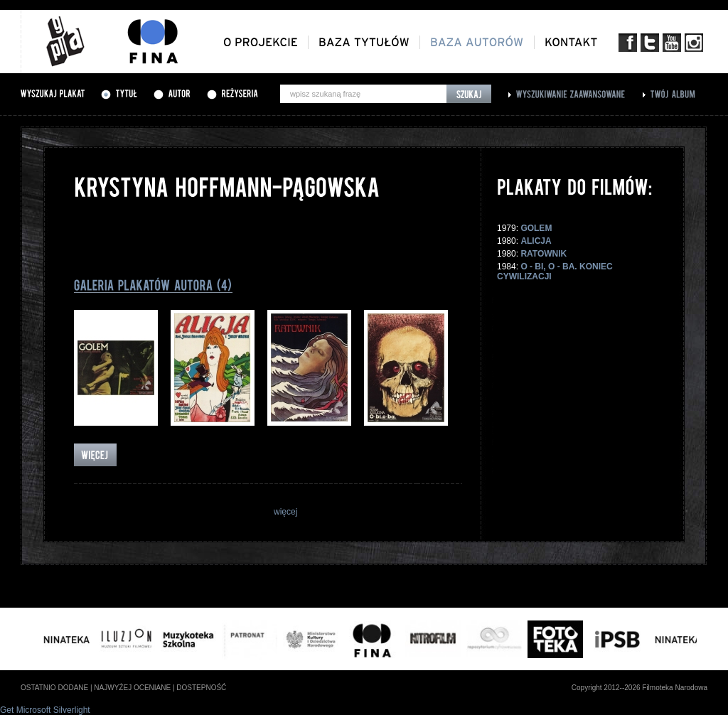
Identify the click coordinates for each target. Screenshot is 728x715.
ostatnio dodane (54, 688)
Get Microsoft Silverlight (45, 710)
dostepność (201, 688)
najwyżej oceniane (132, 688)
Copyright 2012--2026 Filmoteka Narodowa (639, 688)
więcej (285, 512)
